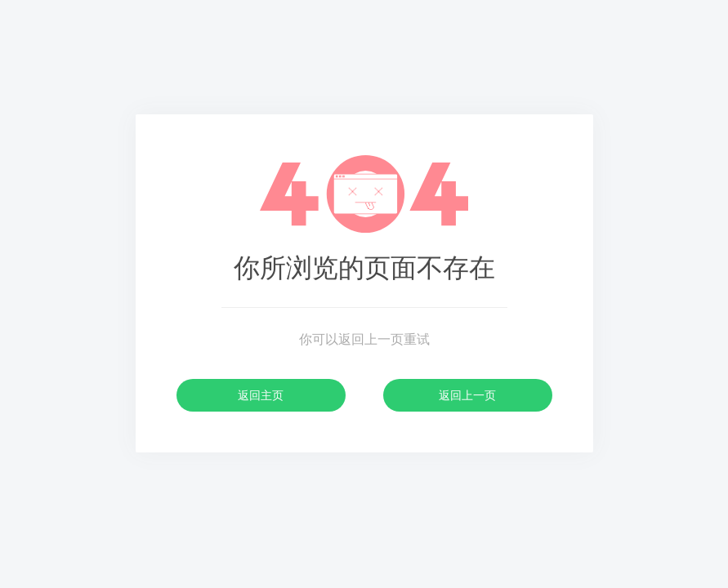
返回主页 (261, 395)
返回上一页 (467, 395)
